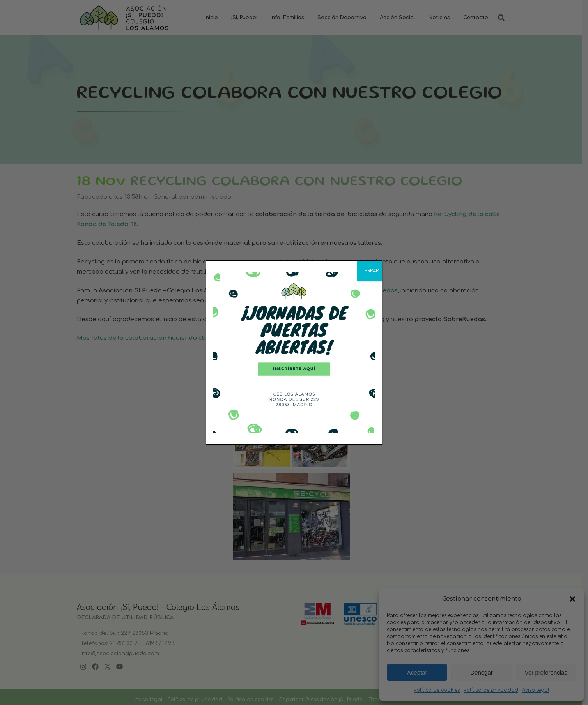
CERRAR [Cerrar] (369, 271)
